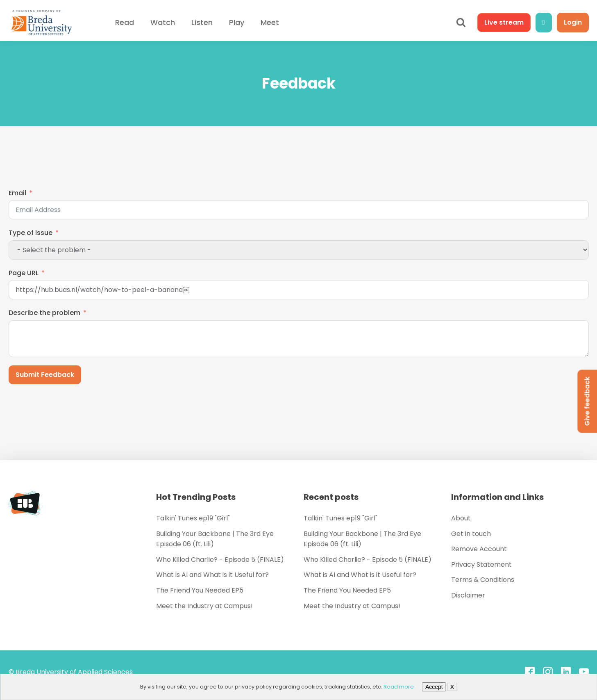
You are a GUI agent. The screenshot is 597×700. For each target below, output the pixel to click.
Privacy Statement (481, 564)
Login (573, 22)
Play (237, 22)
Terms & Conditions (483, 580)
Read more (399, 687)
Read (125, 22)
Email (17, 193)
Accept (434, 687)
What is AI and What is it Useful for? (212, 575)
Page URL (24, 273)
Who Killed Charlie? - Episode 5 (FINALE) (220, 560)
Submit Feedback (45, 375)
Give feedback (587, 401)
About (461, 518)
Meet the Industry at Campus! (204, 606)
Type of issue (31, 233)
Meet (270, 22)
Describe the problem (44, 313)
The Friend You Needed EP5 (200, 590)
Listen (202, 22)
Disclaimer (468, 595)
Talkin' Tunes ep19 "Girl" (193, 518)
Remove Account (479, 549)
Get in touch (471, 534)
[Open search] (461, 23)
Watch (163, 22)
